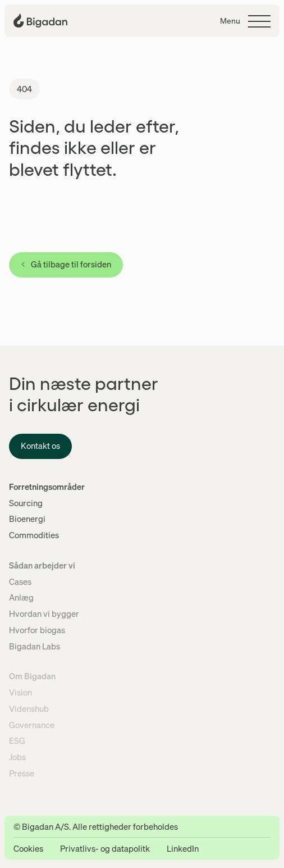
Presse (22, 773)
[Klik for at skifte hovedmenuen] (245, 21)
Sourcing (26, 503)
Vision (20, 692)
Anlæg (21, 597)
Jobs (17, 757)
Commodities (34, 535)
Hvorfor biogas (37, 630)
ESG (17, 740)
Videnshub (29, 708)
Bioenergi (27, 519)
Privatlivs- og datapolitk (105, 849)
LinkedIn (183, 849)
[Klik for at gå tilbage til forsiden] (40, 21)
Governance (32, 725)
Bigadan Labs (35, 646)
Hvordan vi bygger (44, 613)
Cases (20, 581)
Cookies (28, 849)
